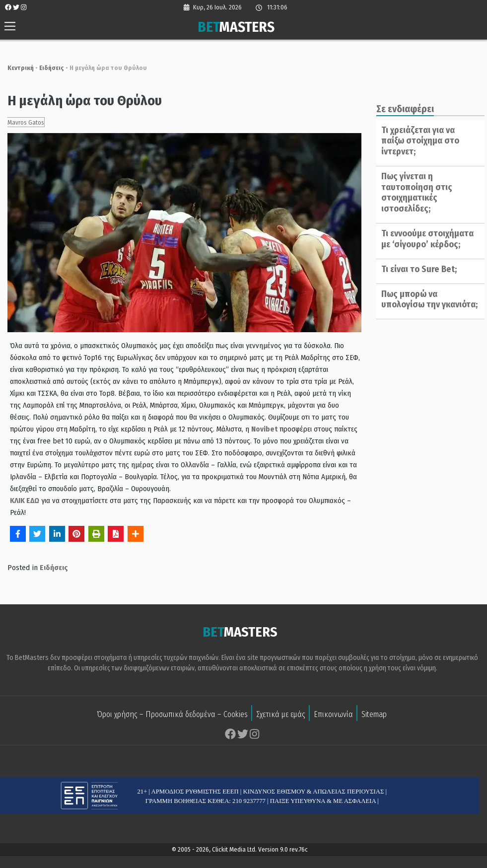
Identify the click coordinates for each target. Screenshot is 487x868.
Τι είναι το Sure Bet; (416, 258)
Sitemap (374, 715)
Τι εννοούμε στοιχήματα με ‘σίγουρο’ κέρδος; (424, 228)
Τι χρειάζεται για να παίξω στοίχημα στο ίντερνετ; (427, 136)
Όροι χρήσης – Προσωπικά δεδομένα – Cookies (172, 715)
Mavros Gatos (21, 122)
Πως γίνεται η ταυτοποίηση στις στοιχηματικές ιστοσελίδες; (414, 181)
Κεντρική (16, 68)
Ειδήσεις (47, 68)
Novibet (234, 430)
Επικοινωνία (333, 715)
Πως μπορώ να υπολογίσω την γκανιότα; (426, 289)
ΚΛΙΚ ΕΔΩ (20, 502)
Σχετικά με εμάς (281, 715)
